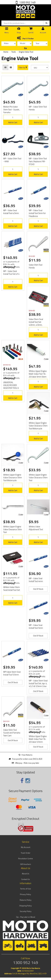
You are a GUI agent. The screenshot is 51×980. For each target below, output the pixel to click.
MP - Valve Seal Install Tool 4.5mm (11, 212)
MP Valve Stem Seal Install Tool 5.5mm (12, 673)
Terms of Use (26, 889)
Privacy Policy (26, 894)
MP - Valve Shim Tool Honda (38, 108)
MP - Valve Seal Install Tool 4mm (36, 580)
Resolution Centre (26, 858)
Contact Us (26, 879)
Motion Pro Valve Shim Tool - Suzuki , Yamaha (12, 110)
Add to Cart (13, 122)
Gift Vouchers (26, 864)
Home (6, 52)
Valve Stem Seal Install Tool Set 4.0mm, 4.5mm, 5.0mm (36, 323)
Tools (14, 52)
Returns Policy (26, 900)
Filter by (23, 67)
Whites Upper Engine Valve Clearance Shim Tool (38, 478)
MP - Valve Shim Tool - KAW (12, 160)
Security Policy (26, 911)
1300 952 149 (27, 2)
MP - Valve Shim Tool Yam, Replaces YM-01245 (38, 161)
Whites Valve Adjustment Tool (36, 528)
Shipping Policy (26, 906)
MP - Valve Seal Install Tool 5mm (36, 627)
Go (26, 48)
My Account (26, 847)
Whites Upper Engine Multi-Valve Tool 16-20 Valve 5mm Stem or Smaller (38, 375)
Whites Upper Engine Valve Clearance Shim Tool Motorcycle (38, 426)
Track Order (26, 853)
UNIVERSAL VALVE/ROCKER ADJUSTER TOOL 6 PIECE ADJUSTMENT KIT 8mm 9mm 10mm (13, 388)
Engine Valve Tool (26, 52)
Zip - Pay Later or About (26, 917)
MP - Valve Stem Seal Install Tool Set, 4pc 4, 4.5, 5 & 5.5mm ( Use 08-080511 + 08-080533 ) (38, 686)
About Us (26, 874)
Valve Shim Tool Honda (36, 266)
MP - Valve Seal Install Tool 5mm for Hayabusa (37, 213)
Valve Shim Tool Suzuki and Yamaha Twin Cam (12, 733)
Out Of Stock (38, 589)
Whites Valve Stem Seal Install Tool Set (12, 589)
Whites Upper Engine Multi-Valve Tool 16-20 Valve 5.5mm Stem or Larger (38, 740)
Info (18, 267)
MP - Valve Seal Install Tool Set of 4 (11, 273)
